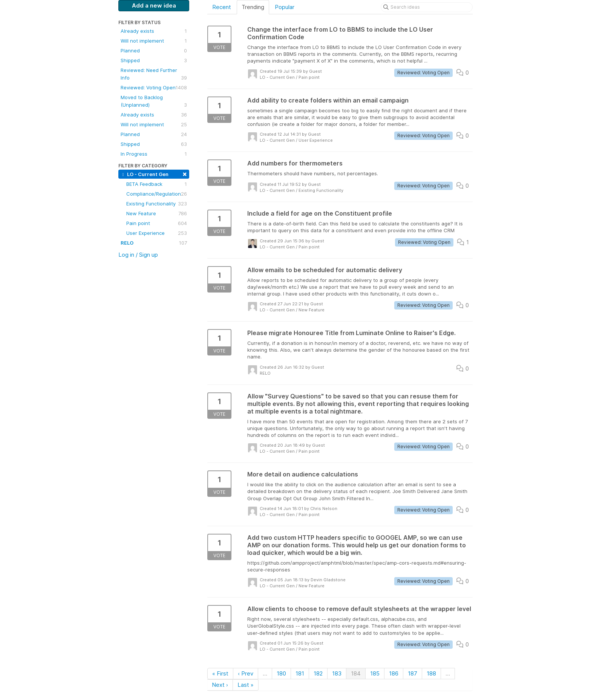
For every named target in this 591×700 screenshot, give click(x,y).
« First (220, 673)
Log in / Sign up (138, 255)
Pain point (157, 223)
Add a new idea (154, 5)
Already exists (154, 31)
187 (413, 673)
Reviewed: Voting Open (154, 87)
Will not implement (154, 41)
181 (300, 673)
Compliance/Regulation (157, 194)
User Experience (157, 233)
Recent (222, 7)
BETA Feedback (157, 184)
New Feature (157, 213)
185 (375, 673)
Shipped (154, 60)
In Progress (154, 154)
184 (356, 673)
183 (337, 673)
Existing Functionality (157, 204)
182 (318, 673)
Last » (246, 685)
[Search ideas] (427, 7)
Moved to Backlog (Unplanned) (154, 101)
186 (394, 673)
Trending (253, 7)
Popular (285, 7)
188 (431, 673)
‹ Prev (246, 673)
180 (281, 673)
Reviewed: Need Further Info (154, 74)
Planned (154, 51)
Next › (220, 685)
